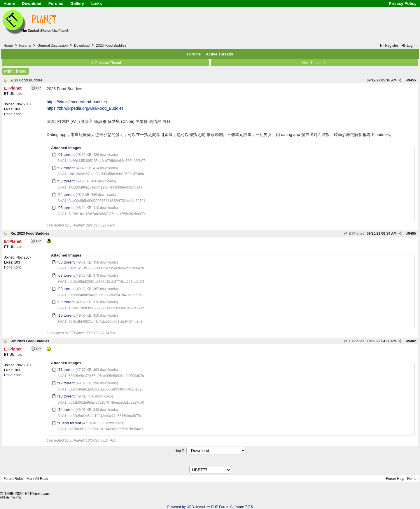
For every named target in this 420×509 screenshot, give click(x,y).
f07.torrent (66, 275)
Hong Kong (13, 114)
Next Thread (314, 63)
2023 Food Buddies (27, 80)
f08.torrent (66, 289)
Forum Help (395, 479)
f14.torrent (66, 410)
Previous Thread (105, 63)
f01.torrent (66, 155)
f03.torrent (66, 181)
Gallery (77, 4)
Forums (56, 4)
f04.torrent (66, 195)
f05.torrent (66, 208)
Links (97, 4)
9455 (412, 80)
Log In (409, 46)
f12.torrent (66, 383)
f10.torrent (66, 315)
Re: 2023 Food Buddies (30, 233)
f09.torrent (66, 302)
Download (32, 4)
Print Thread (15, 71)
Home (9, 4)
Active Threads (219, 54)
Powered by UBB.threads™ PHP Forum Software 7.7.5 (210, 507)
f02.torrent (66, 168)
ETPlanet (354, 233)
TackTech (17, 497)
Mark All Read (37, 479)
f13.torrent (66, 396)
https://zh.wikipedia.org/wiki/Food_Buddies (85, 108)
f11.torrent (66, 370)
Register (389, 46)
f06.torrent (66, 262)
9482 (412, 341)
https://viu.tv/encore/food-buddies (77, 102)
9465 (412, 233)
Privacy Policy (403, 4)
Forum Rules (14, 479)
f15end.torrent (69, 423)
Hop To (180, 451)
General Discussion (52, 46)
